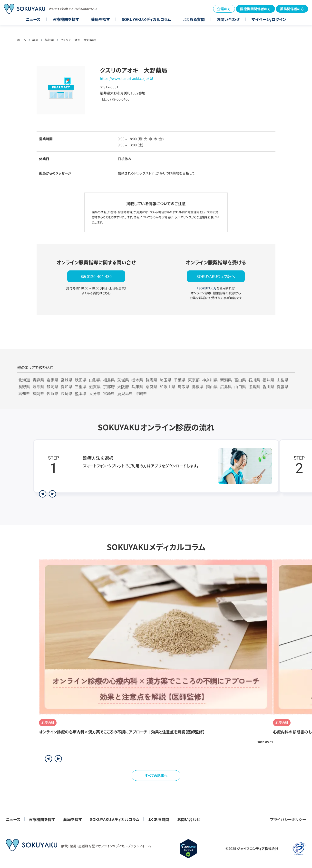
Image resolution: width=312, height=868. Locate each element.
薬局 (35, 40)
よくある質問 (194, 19)
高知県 (24, 393)
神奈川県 (210, 380)
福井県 (49, 40)
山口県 (240, 387)
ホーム (22, 40)
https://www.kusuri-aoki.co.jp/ (124, 78)
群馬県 (151, 380)
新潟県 (226, 380)
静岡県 (52, 387)
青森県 (38, 380)
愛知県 (67, 387)
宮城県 (67, 380)
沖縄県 (141, 393)
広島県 (226, 387)
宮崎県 (109, 393)
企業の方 (224, 9)
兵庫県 (137, 387)
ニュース (33, 19)
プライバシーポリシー (288, 819)
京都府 (109, 387)
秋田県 (81, 380)
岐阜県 (38, 387)
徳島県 (254, 387)
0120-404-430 (99, 276)
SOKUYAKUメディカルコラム (146, 19)
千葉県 (180, 380)
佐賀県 (52, 393)
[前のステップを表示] (43, 494)
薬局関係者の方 (292, 9)
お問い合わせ (228, 19)
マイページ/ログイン (269, 19)
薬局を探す (100, 19)
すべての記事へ (156, 776)
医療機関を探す (66, 19)
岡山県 (212, 387)
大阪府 (123, 387)
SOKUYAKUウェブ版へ (216, 276)
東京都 (194, 380)
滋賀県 (95, 387)
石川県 (254, 380)
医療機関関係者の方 (255, 9)
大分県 (95, 393)
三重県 (81, 387)
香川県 (268, 387)
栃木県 (137, 380)
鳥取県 (184, 387)
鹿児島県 (125, 393)
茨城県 (123, 380)
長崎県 (67, 393)
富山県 (240, 380)
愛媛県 (283, 387)
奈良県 (151, 387)
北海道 (24, 380)
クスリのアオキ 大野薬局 (78, 40)
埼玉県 (166, 380)
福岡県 (38, 393)
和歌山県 (167, 387)
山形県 (95, 380)
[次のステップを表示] (52, 494)
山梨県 (283, 380)
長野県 (24, 387)
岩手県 (52, 380)
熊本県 (81, 393)
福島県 (109, 380)
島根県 (198, 387)
